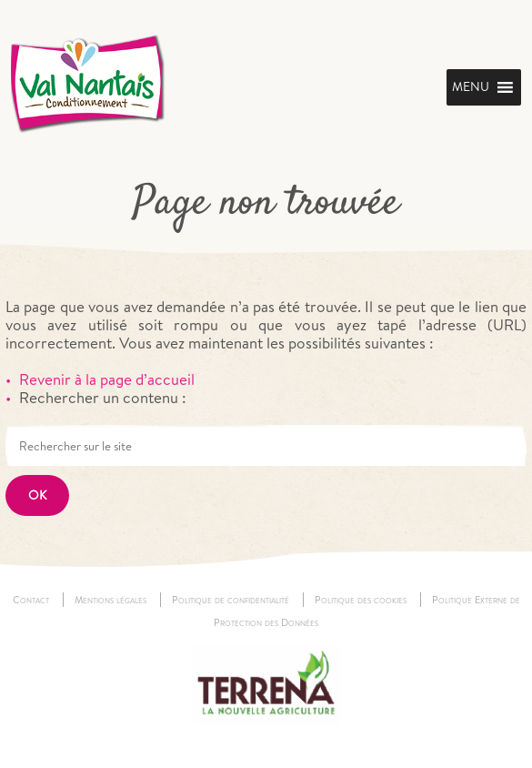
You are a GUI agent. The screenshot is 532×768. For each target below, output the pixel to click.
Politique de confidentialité (231, 600)
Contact (31, 600)
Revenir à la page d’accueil (107, 379)
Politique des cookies (361, 600)
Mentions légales (110, 600)
